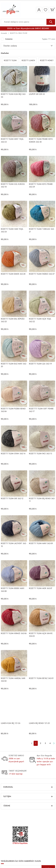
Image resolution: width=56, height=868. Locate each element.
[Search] (28, 22)
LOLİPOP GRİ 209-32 (37, 94)
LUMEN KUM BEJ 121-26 (11, 723)
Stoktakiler (9, 39)
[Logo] (11, 10)
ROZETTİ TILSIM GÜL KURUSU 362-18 (13, 185)
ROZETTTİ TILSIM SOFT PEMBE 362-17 (41, 410)
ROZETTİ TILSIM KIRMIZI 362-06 (14, 633)
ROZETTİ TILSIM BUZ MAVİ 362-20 (14, 365)
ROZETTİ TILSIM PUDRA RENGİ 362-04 (13, 410)
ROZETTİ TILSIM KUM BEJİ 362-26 (13, 95)
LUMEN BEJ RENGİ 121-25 (39, 723)
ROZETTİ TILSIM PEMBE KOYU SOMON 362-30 (41, 140)
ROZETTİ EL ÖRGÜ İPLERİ (19, 33)
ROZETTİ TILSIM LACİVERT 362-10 (14, 545)
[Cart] (52, 10)
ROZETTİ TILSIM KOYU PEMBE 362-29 (41, 185)
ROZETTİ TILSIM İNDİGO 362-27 (42, 274)
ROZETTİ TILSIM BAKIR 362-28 (13, 274)
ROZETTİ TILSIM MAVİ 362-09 (41, 543)
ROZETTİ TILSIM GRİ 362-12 (12, 498)
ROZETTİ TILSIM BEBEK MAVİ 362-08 (13, 590)
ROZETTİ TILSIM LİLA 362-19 (40, 364)
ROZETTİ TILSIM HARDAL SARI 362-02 (13, 680)
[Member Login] (39, 10)
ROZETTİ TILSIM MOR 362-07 (41, 588)
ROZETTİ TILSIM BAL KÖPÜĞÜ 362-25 (13, 320)
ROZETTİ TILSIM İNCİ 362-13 (40, 454)
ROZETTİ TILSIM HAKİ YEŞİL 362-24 (12, 230)
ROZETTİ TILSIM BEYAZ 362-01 (41, 678)
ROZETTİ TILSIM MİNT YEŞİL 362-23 (12, 140)
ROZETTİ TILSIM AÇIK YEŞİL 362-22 (40, 320)
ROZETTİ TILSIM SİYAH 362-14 (13, 454)
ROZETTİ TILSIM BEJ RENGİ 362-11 (42, 500)
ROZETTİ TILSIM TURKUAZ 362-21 (42, 230)
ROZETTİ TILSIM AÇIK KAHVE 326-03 (41, 635)
